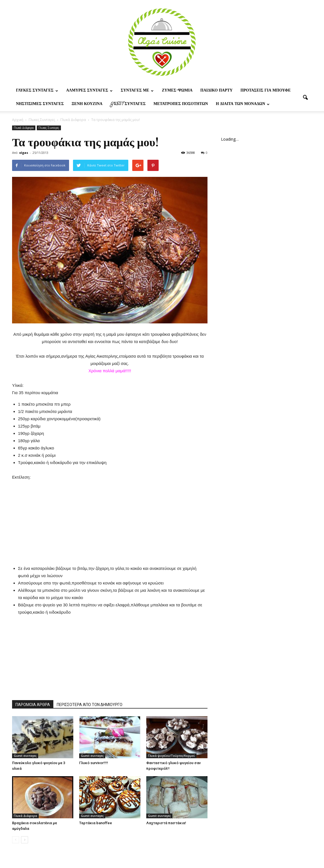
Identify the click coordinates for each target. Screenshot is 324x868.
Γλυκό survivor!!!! (94, 763)
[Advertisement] (110, 516)
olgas (24, 153)
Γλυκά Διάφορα (24, 128)
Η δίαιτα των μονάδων (243, 104)
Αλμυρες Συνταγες (89, 91)
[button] (305, 98)
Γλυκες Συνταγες (37, 91)
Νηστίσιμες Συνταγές (40, 104)
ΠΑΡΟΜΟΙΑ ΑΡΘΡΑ (33, 705)
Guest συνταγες (128, 104)
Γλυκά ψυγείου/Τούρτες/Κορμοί (171, 756)
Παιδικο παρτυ (217, 91)
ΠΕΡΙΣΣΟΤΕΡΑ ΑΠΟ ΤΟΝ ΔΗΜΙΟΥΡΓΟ (90, 705)
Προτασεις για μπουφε (265, 91)
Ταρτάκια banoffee (96, 823)
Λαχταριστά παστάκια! (166, 823)
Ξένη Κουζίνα (87, 104)
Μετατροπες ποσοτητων (181, 104)
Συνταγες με (137, 91)
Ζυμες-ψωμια (177, 91)
